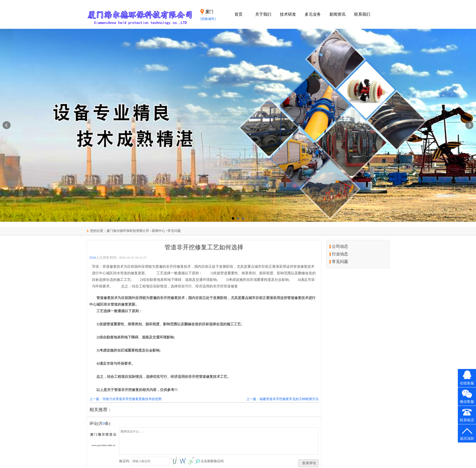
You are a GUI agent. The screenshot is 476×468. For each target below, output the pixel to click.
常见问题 (174, 231)
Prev (7, 125)
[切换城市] (208, 19)
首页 (239, 14)
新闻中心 (158, 231)
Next (469, 125)
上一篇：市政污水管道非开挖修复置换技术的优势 (125, 399)
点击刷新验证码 (212, 461)
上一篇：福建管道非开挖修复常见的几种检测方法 (282, 399)
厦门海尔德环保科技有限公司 (128, 231)
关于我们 (263, 14)
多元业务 (313, 14)
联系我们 (362, 14)
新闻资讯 (337, 14)
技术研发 (288, 14)
